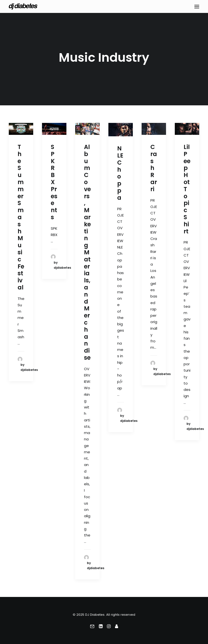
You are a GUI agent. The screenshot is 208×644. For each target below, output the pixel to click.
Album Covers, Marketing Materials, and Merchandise (87, 252)
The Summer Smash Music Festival (21, 217)
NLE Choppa (120, 173)
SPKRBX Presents (54, 182)
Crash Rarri (154, 168)
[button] (197, 6)
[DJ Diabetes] (23, 6)
